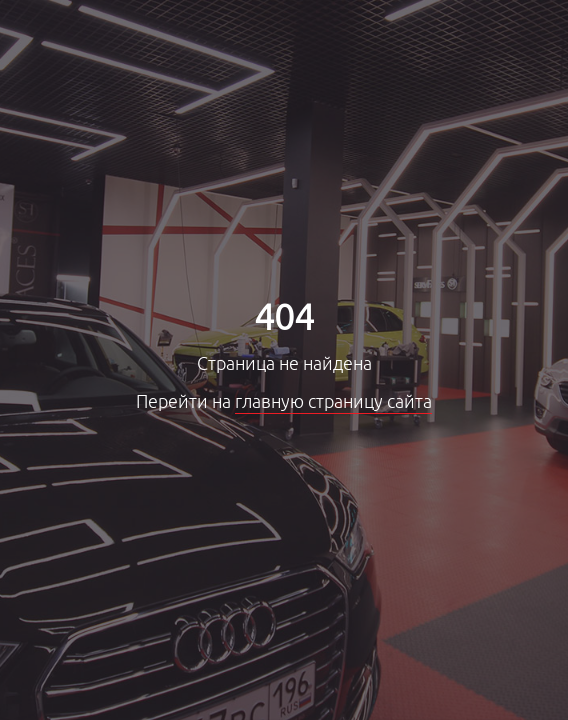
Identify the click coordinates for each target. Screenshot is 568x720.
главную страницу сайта (333, 402)
